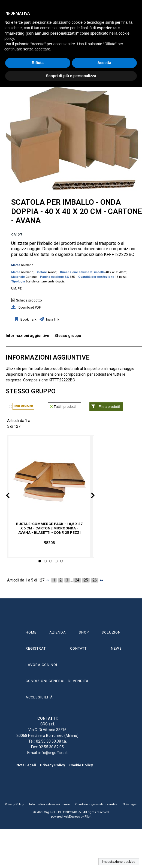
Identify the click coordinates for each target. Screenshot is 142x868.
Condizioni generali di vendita (96, 804)
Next (89, 496)
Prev (12, 496)
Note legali (130, 804)
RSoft (88, 817)
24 (77, 580)
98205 (49, 543)
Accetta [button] (104, 63)
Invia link (52, 319)
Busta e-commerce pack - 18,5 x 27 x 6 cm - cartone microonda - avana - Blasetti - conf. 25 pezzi (49, 528)
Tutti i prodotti (65, 407)
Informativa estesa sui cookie (49, 804)
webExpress (72, 817)
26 (95, 580)
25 (86, 580)
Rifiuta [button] (38, 63)
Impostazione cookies (119, 862)
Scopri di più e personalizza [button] (71, 76)
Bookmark (28, 319)
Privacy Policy (53, 765)
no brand (27, 265)
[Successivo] (102, 580)
